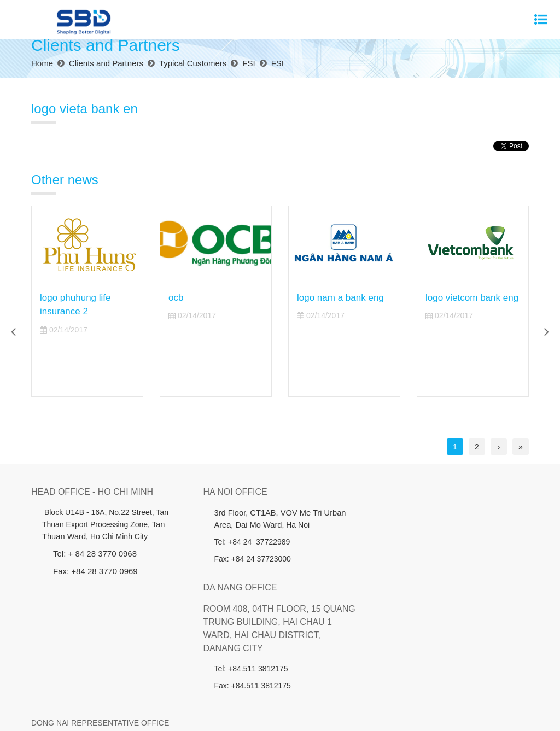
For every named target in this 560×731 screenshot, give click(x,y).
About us (100, 693)
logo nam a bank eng (340, 298)
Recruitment (448, 693)
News (408, 693)
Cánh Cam (302, 715)
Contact (492, 693)
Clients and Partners (277, 693)
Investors (217, 693)
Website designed (246, 715)
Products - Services (158, 693)
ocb (176, 298)
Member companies (355, 693)
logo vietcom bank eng (472, 298)
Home (65, 693)
